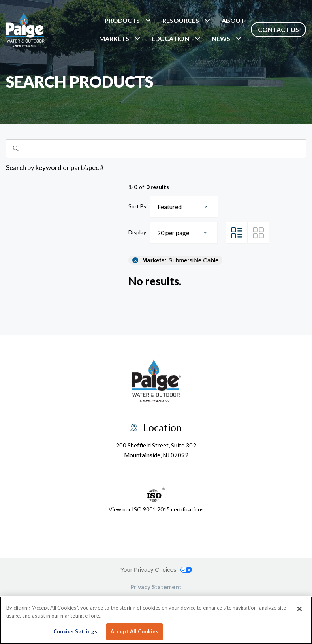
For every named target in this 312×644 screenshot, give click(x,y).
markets (114, 38)
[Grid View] (258, 233)
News (221, 38)
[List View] (237, 233)
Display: (138, 232)
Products (122, 20)
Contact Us (278, 29)
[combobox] (184, 207)
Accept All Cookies (134, 631)
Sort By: (138, 206)
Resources (181, 20)
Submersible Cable (180, 260)
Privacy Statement (156, 587)
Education (170, 38)
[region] (156, 620)
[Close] (299, 609)
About (233, 20)
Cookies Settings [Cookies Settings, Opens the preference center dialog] (75, 631)
